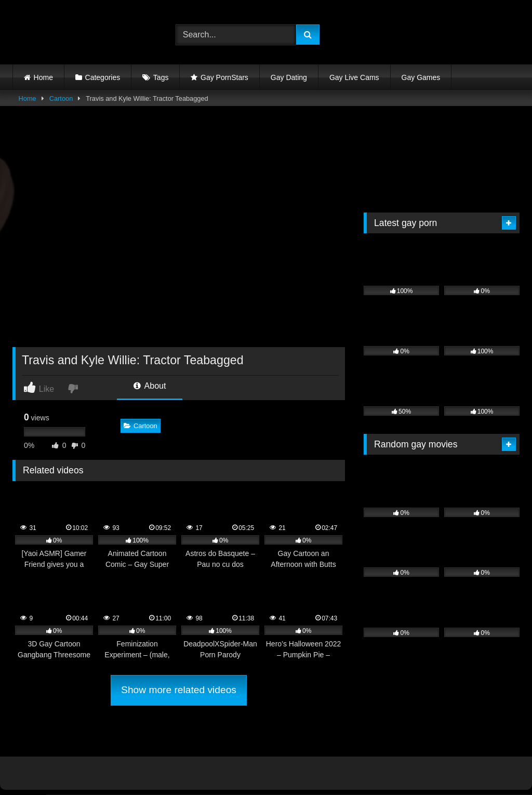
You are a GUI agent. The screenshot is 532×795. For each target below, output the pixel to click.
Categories (103, 77)
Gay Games (421, 77)
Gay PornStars (224, 77)
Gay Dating (289, 77)
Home (43, 77)
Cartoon (61, 98)
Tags (161, 77)
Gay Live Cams (354, 77)
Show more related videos (179, 690)
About (150, 386)
